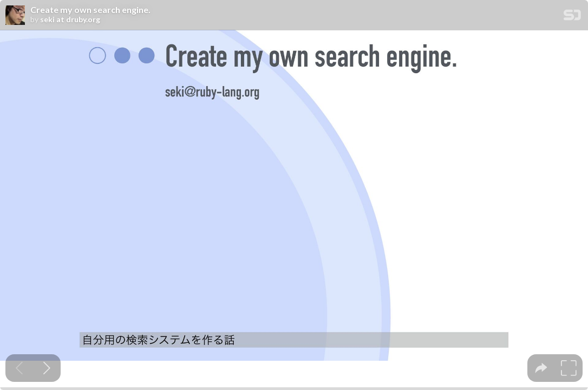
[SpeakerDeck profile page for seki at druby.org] (15, 16)
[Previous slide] (19, 368)
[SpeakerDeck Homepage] (572, 17)
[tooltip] (541, 368)
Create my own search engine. (90, 10)
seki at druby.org (70, 19)
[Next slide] (47, 368)
